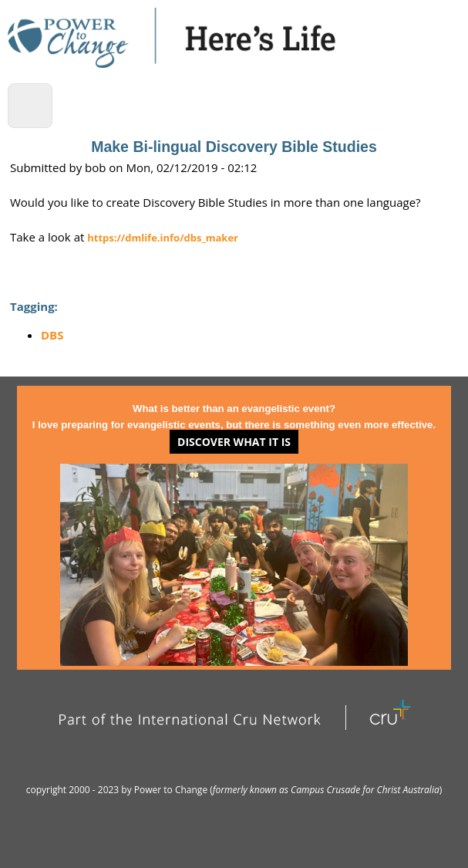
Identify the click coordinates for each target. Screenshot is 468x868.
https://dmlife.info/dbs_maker (163, 238)
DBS (52, 335)
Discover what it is (234, 442)
